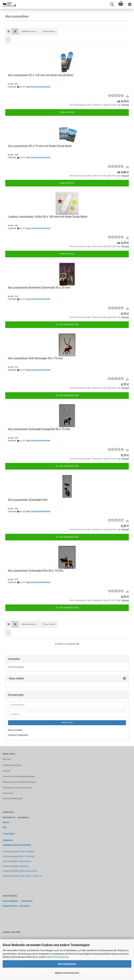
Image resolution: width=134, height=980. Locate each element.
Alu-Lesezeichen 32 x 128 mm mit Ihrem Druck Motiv (41, 75)
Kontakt (6, 771)
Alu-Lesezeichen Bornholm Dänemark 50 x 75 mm (39, 288)
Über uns (7, 759)
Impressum (8, 793)
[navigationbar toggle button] (130, 4)
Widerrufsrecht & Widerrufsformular (20, 782)
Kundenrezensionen (12, 765)
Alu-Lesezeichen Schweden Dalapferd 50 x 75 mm (39, 429)
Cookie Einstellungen (13, 799)
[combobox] (29, 32)
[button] (9, 32)
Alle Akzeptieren (67, 964)
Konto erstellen (15, 730)
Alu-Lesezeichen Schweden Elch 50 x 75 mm (36, 571)
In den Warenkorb (67, 325)
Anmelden (67, 723)
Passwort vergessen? (18, 735)
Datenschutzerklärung (57, 957)
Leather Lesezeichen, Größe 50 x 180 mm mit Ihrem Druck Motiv (48, 217)
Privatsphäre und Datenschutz (17, 788)
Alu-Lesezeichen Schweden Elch (28, 500)
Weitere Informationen (67, 973)
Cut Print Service (16, 667)
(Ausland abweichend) (40, 87)
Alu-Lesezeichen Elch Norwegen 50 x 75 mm (35, 358)
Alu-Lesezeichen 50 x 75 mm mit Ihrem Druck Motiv (40, 146)
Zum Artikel (67, 112)
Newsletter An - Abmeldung (16, 817)
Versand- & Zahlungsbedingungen (19, 776)
